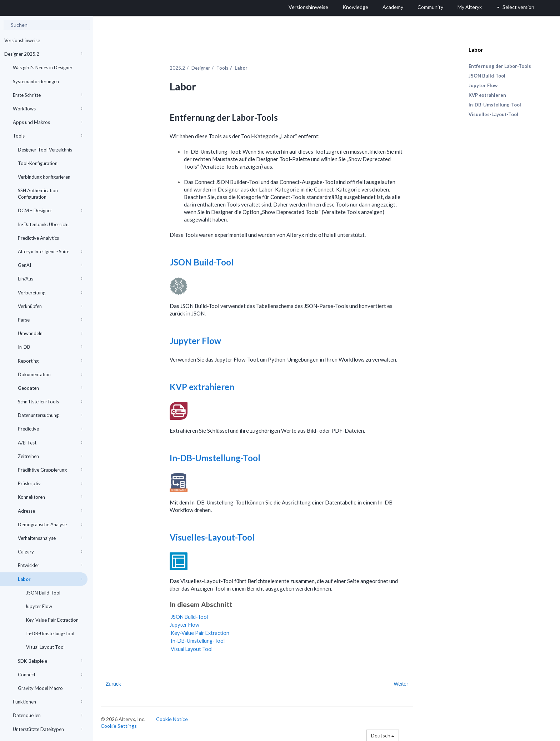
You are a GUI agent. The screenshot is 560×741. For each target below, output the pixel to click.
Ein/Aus (50, 279)
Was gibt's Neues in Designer (43, 68)
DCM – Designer (50, 210)
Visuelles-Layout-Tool (214, 537)
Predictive (50, 429)
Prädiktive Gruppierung (50, 470)
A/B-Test (50, 443)
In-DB (50, 347)
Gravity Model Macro (50, 688)
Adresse (50, 511)
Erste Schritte (47, 95)
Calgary (50, 552)
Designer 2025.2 (43, 54)
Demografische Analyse (50, 524)
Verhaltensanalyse (50, 538)
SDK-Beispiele (50, 661)
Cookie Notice (173, 719)
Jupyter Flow (39, 606)
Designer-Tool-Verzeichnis (45, 150)
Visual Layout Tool (45, 647)
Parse (50, 320)
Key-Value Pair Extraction (52, 620)
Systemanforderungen (36, 81)
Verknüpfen (50, 306)
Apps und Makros (47, 122)
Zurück (115, 683)
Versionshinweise (22, 40)
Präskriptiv (50, 483)
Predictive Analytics (38, 238)
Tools (47, 136)
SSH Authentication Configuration (38, 194)
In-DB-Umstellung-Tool (50, 633)
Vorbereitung (50, 293)
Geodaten (50, 388)
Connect (50, 675)
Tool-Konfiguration (38, 163)
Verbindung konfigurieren (44, 177)
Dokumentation (50, 374)
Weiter (402, 683)
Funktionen (47, 702)
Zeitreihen (50, 456)
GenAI (50, 265)
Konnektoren (50, 497)
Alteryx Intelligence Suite (50, 252)
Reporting (50, 361)
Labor (50, 579)
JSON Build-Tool (43, 593)
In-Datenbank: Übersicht (43, 224)
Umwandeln (50, 333)
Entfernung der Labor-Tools (500, 66)
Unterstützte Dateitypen (47, 729)
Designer (202, 68)
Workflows (47, 109)
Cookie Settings (120, 725)
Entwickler (50, 565)
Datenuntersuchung (50, 415)
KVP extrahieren (204, 386)
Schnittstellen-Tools (50, 402)
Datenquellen (47, 715)
